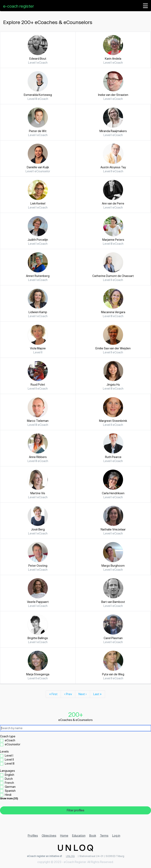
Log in (116, 835)
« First (53, 694)
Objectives (49, 835)
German (10, 787)
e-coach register (19, 6)
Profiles (33, 835)
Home (64, 835)
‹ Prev (68, 694)
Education (79, 835)
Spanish (10, 791)
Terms (104, 835)
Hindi (8, 795)
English (9, 775)
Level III (10, 763)
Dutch (9, 779)
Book (93, 835)
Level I (9, 755)
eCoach (10, 740)
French (9, 783)
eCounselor (13, 744)
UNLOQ (70, 856)
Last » (97, 694)
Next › (83, 694)
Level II (9, 759)
